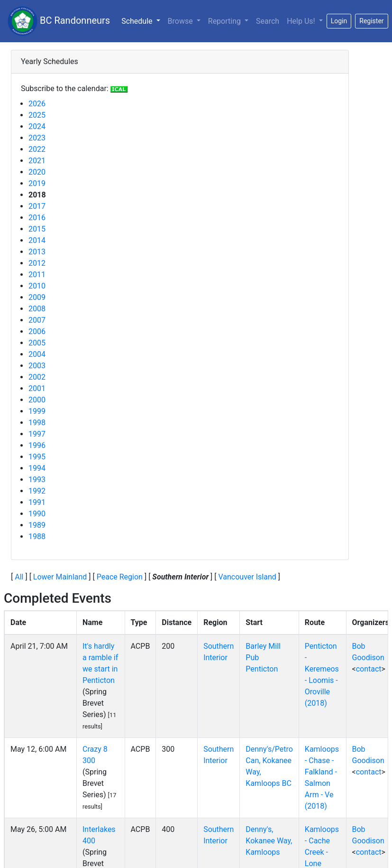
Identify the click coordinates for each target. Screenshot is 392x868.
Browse (181, 21)
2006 (37, 331)
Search (268, 21)
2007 (37, 320)
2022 (37, 149)
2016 (37, 218)
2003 (37, 366)
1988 (37, 537)
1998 (37, 423)
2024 (37, 126)
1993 (37, 480)
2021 (37, 161)
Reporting (225, 21)
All (19, 577)
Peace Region (120, 577)
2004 (37, 354)
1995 (37, 457)
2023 (37, 138)
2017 (37, 206)
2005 (37, 343)
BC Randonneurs (59, 21)
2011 (37, 275)
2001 (37, 388)
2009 (37, 297)
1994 (37, 468)
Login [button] (339, 21)
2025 (37, 115)
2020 (37, 172)
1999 (37, 411)
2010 (37, 286)
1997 (37, 434)
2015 (37, 229)
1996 (37, 445)
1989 (37, 525)
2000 (37, 400)
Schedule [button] (142, 20)
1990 (37, 514)
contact (369, 669)
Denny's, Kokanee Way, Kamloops (269, 841)
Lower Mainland (60, 577)
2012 (37, 263)
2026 (37, 104)
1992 (37, 491)
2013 (37, 252)
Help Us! (302, 21)
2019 (37, 183)
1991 (37, 502)
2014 (37, 240)
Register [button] (371, 21)
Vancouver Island (247, 577)
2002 (37, 377)
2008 (37, 309)
